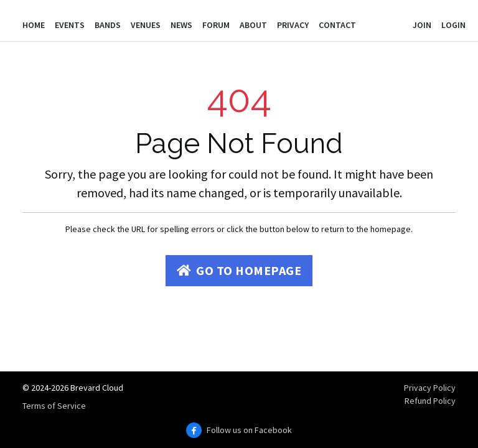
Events (70, 25)
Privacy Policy (430, 388)
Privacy (293, 25)
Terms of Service (54, 406)
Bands (108, 25)
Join (422, 25)
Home (34, 25)
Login (453, 25)
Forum (216, 25)
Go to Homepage (239, 270)
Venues (146, 25)
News (181, 25)
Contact (337, 25)
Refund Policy (430, 401)
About (253, 25)
